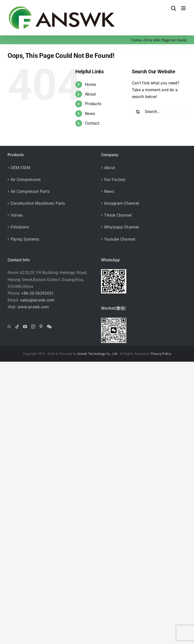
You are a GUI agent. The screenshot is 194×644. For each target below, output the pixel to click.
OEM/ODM (21, 168)
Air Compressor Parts (30, 191)
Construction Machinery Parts (38, 203)
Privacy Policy (161, 354)
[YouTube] (25, 327)
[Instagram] (33, 327)
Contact (92, 123)
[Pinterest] (41, 327)
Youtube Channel (120, 239)
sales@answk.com (37, 300)
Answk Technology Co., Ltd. (98, 354)
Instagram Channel (122, 203)
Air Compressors (26, 180)
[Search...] (159, 112)
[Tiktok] (17, 327)
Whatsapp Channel (122, 227)
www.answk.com (33, 307)
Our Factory (115, 180)
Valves (17, 215)
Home (136, 40)
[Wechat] (49, 327)
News (90, 114)
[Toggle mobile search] (174, 8)
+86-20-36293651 (38, 293)
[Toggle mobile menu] (184, 8)
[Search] (138, 112)
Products (93, 104)
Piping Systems (25, 239)
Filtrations (20, 227)
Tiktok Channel (118, 215)
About (90, 94)
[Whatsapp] (9, 327)
